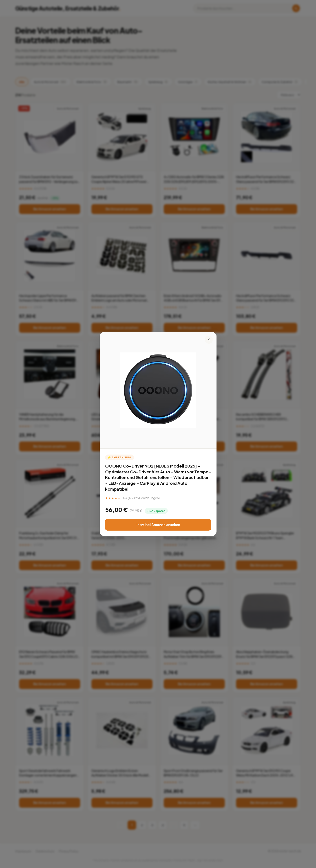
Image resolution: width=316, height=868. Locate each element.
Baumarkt (128, 82)
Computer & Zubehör (280, 82)
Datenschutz (45, 851)
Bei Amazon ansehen (50, 209)
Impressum (23, 851)
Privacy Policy (69, 851)
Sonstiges (188, 82)
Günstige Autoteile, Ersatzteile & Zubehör (68, 8)
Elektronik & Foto (92, 82)
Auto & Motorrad (51, 82)
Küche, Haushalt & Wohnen (230, 82)
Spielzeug (158, 82)
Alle (22, 82)
